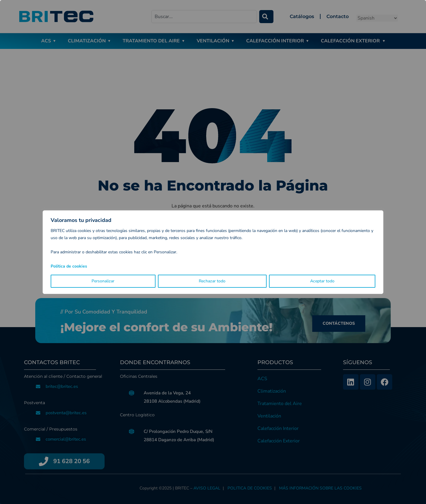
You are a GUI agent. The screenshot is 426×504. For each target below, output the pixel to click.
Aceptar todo (322, 281)
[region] (213, 252)
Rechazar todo (212, 281)
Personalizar (103, 281)
